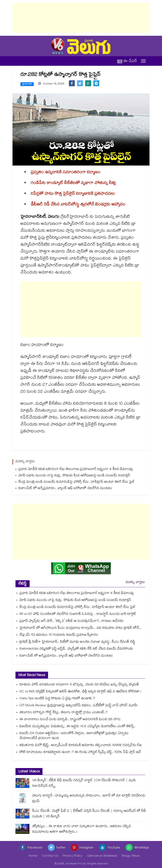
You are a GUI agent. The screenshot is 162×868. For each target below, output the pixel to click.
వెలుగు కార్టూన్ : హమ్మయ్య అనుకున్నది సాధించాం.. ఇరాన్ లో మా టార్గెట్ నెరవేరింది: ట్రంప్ (89, 799)
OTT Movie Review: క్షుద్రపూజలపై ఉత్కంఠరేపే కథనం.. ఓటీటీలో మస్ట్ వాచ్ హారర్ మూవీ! (78, 706)
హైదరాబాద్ (27, 84)
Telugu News (131, 856)
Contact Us (50, 856)
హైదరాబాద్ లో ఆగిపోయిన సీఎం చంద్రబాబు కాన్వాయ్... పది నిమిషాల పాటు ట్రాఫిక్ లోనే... (80, 628)
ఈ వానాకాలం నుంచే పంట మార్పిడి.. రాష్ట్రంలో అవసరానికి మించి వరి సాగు (70, 720)
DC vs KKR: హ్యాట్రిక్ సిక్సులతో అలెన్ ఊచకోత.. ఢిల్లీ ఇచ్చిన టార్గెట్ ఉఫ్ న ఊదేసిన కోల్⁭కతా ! (80, 692)
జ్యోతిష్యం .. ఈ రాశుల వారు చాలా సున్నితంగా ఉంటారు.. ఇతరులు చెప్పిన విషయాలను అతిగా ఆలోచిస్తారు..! (82, 829)
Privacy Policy (73, 856)
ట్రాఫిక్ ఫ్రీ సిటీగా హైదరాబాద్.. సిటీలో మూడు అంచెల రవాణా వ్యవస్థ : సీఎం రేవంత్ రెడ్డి (77, 642)
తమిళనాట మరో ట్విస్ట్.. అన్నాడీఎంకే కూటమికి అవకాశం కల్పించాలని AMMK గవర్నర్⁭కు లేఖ (81, 745)
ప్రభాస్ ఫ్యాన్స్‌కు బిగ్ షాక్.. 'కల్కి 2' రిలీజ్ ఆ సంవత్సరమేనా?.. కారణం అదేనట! (71, 621)
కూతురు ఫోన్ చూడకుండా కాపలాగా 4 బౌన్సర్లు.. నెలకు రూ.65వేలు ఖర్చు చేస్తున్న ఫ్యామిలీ (79, 685)
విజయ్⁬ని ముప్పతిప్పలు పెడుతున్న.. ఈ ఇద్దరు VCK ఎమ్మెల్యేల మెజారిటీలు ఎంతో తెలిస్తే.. (77, 727)
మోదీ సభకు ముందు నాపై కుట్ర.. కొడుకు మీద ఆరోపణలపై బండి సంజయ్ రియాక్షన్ (74, 476)
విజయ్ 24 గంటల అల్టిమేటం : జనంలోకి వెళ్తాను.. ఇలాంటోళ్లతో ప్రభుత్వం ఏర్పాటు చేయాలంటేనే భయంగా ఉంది (74, 736)
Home (33, 856)
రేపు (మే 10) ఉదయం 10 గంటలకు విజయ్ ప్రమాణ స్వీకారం (59, 635)
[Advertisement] (81, 18)
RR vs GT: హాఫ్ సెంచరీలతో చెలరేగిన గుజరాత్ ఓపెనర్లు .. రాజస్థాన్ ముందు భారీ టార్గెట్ (78, 614)
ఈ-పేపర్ (127, 61)
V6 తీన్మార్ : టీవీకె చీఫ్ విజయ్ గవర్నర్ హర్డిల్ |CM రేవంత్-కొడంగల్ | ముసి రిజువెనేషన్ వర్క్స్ (84, 783)
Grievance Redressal (102, 856)
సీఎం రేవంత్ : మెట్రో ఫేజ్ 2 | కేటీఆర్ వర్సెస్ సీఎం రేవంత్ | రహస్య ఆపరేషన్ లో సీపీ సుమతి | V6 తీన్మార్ (89, 814)
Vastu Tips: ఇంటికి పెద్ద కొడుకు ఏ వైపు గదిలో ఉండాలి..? (57, 699)
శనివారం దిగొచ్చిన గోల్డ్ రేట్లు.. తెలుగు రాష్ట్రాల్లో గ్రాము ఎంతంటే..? (63, 713)
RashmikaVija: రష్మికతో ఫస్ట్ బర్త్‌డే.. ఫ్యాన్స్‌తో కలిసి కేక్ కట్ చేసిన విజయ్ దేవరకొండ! (76, 649)
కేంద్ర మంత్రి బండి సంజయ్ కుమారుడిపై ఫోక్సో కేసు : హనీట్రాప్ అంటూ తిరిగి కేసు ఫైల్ (76, 482)
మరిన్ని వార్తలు (135, 583)
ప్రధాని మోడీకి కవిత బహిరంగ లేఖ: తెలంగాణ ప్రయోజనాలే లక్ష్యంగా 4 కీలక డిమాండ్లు (76, 469)
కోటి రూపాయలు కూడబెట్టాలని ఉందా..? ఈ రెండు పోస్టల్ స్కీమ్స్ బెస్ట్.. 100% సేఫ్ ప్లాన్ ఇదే (80, 752)
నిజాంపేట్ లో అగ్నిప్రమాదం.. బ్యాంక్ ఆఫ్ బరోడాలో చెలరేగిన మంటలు (65, 489)
